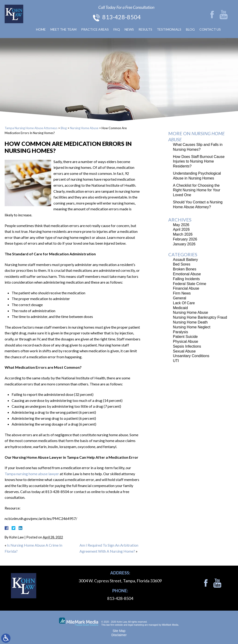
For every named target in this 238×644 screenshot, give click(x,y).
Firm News (182, 293)
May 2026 (181, 225)
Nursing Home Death (190, 322)
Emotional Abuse (187, 274)
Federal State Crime (190, 284)
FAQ (117, 29)
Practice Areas (95, 29)
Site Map (119, 631)
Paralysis (180, 332)
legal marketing (136, 625)
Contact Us (210, 29)
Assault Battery (185, 260)
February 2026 (185, 239)
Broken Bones (185, 269)
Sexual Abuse (184, 351)
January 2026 (184, 244)
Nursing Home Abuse (84, 128)
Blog (190, 29)
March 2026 (183, 234)
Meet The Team (63, 29)
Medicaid (180, 308)
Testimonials (169, 29)
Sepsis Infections (187, 346)
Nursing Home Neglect (192, 327)
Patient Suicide (185, 337)
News (129, 29)
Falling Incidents (186, 279)
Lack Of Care (184, 303)
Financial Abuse (186, 288)
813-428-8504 (122, 17)
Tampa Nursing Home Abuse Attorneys (31, 128)
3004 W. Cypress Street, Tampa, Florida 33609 (120, 581)
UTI (176, 361)
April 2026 (181, 229)
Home (41, 29)
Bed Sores (182, 264)
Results (145, 29)
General (180, 298)
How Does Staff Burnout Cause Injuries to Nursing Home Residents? (199, 162)
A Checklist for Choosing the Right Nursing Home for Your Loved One (197, 190)
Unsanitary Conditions (191, 356)
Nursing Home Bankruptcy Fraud (200, 317)
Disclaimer (119, 635)
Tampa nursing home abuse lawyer (32, 474)
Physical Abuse (186, 341)
